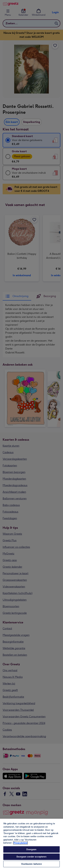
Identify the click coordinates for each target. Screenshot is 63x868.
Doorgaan (31, 849)
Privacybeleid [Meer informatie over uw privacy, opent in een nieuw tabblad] (20, 843)
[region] (31, 843)
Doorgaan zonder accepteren (31, 857)
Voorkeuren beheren (31, 864)
